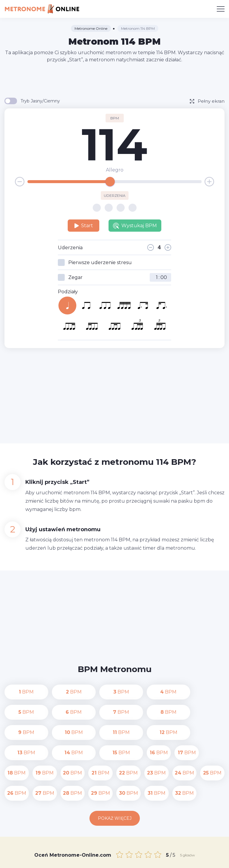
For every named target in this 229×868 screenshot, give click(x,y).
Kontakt (152, 853)
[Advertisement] (114, 80)
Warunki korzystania (114, 859)
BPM (17, 692)
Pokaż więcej (115, 778)
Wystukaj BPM (135, 226)
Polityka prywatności (188, 853)
